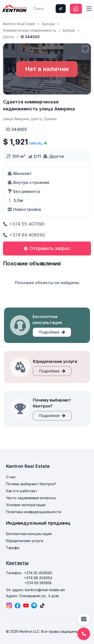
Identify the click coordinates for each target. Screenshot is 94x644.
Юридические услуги (25, 541)
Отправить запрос (47, 248)
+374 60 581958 (38, 583)
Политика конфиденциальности (34, 512)
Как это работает (22, 491)
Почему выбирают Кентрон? (31, 484)
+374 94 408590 (24, 235)
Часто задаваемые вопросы (31, 498)
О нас (11, 477)
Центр (9, 37)
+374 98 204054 (38, 578)
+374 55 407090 (24, 224)
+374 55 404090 (38, 573)
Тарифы (13, 548)
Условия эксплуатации (26, 505)
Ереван (69, 30)
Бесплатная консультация (29, 534)
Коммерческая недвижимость (30, 30)
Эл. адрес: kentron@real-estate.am (35, 590)
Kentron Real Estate (19, 24)
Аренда (48, 24)
